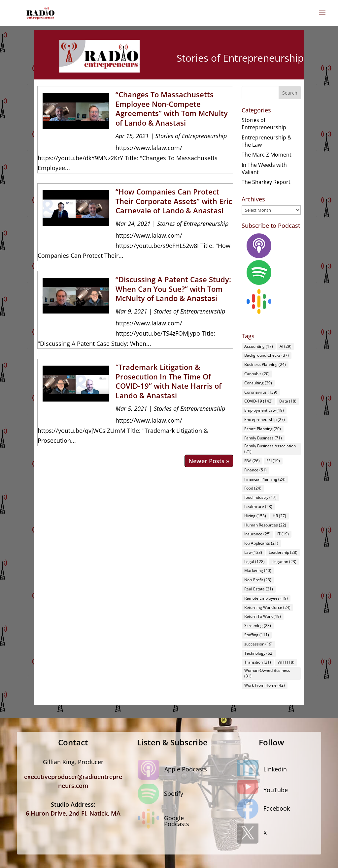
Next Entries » (209, 461)
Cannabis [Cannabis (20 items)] (257, 374)
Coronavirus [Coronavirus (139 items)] (261, 392)
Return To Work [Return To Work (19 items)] (263, 616)
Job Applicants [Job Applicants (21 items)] (261, 543)
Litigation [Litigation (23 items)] (284, 562)
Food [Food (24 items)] (253, 488)
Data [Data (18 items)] (288, 401)
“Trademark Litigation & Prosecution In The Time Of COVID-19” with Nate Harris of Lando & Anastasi (169, 381)
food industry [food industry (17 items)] (260, 497)
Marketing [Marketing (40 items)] (258, 570)
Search (290, 93)
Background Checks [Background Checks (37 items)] (267, 355)
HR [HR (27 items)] (279, 516)
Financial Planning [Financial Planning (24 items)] (265, 479)
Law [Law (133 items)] (253, 552)
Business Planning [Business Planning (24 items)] (265, 364)
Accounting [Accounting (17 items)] (259, 346)
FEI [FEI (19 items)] (273, 461)
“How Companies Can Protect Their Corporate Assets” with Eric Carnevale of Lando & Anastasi (174, 201)
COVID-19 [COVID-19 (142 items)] (258, 401)
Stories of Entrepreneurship (191, 136)
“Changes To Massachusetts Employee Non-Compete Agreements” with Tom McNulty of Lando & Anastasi (172, 108)
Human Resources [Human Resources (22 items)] (265, 525)
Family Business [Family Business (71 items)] (263, 438)
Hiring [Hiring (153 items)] (255, 516)
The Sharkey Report (266, 182)
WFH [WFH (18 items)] (286, 662)
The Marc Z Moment (267, 155)
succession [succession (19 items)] (258, 644)
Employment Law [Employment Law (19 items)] (264, 410)
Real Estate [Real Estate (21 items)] (259, 589)
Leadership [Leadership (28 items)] (283, 552)
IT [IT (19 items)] (283, 534)
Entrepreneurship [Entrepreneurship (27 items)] (265, 419)
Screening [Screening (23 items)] (258, 626)
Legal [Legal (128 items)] (254, 562)
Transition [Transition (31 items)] (258, 662)
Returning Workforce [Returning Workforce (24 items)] (267, 607)
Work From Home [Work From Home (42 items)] (265, 685)
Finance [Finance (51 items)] (255, 470)
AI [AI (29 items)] (286, 346)
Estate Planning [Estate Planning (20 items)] (263, 429)
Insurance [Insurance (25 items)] (257, 534)
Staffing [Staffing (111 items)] (257, 635)
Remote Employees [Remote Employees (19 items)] (266, 598)
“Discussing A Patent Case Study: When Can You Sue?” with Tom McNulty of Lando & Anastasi (173, 289)
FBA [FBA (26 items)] (252, 461)
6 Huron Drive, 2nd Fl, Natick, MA (73, 813)
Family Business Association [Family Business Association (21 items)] (270, 449)
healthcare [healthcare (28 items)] (258, 507)
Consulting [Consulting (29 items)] (258, 383)
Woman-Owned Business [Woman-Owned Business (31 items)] (267, 673)
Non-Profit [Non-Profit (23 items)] (258, 580)
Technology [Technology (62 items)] (259, 653)
